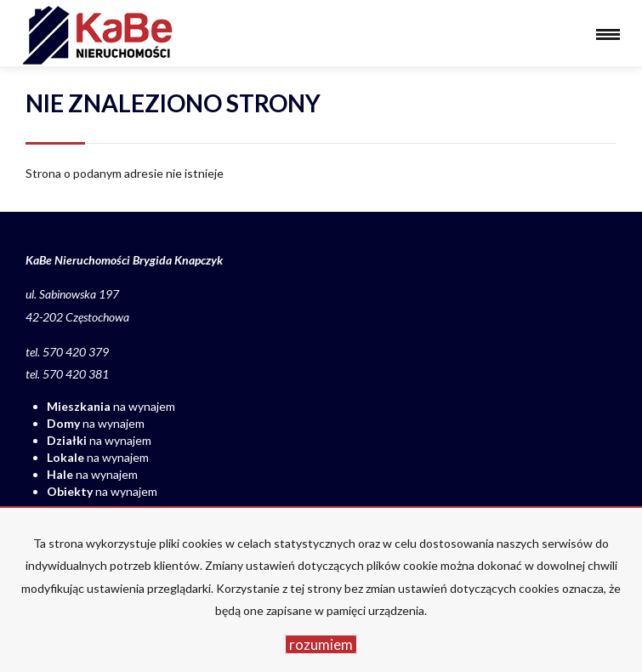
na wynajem (111, 406)
